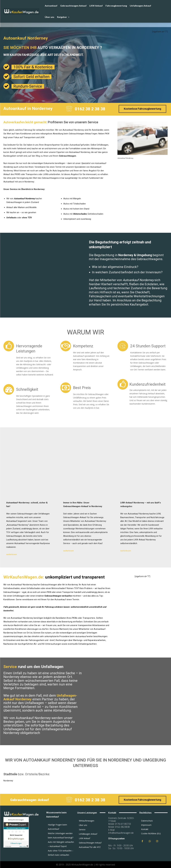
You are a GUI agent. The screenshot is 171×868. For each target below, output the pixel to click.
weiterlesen (12, 554)
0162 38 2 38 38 (90, 109)
